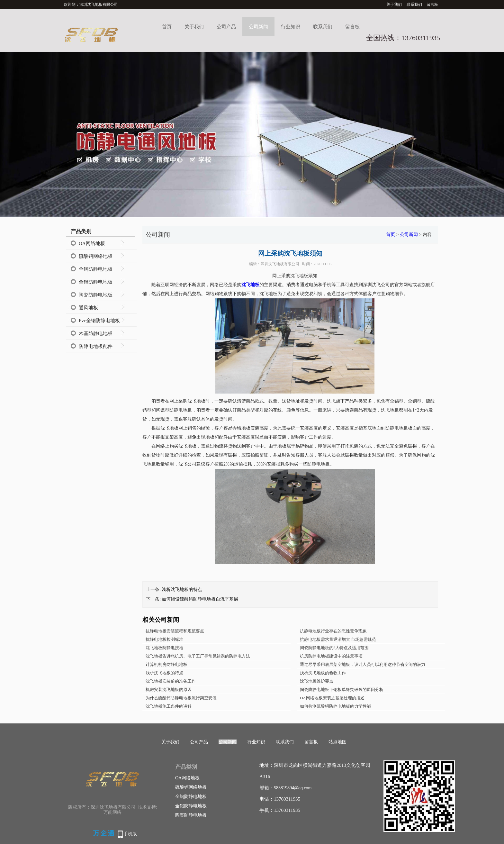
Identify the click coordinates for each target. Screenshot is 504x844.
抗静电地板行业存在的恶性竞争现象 (333, 631)
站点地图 (337, 742)
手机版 (130, 834)
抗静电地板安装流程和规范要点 (175, 631)
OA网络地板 (92, 243)
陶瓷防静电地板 (96, 295)
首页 (167, 27)
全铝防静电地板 (96, 282)
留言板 (432, 5)
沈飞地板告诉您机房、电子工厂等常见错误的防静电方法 (198, 656)
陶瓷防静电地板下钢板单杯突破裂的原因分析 (342, 690)
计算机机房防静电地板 (166, 664)
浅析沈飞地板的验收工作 (323, 673)
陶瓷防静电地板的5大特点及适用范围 (334, 648)
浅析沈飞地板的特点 (182, 590)
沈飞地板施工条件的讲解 (169, 706)
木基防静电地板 (96, 333)
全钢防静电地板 (96, 269)
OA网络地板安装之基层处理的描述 (332, 698)
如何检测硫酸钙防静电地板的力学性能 (335, 706)
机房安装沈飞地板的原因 (169, 690)
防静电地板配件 (96, 346)
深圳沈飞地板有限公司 (280, 264)
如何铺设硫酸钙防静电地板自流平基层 (200, 599)
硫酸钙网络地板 (96, 256)
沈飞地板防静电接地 (164, 648)
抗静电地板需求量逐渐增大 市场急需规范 (338, 639)
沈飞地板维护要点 (317, 681)
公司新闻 (258, 27)
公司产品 (226, 27)
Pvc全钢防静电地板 (99, 321)
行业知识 (291, 27)
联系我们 (414, 5)
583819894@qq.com (293, 788)
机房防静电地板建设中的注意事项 (331, 656)
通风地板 (88, 308)
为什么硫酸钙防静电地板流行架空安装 (181, 698)
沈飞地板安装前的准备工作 (171, 681)
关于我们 (394, 5)
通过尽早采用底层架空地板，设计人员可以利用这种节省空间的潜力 (363, 664)
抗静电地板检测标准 (164, 639)
